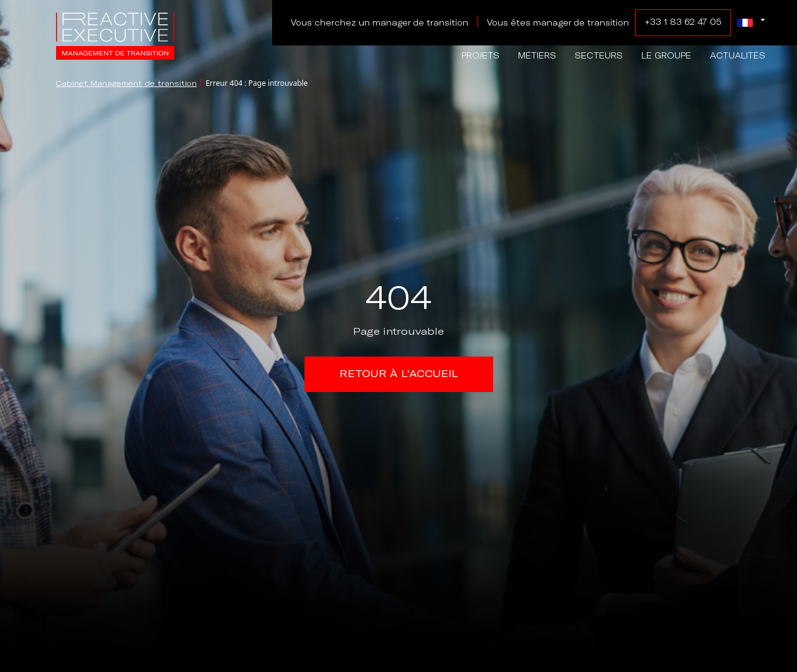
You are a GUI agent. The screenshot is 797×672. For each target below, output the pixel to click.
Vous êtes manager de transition (558, 23)
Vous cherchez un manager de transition (380, 23)
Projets (480, 56)
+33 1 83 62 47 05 (683, 22)
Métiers (537, 56)
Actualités (738, 56)
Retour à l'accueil (399, 374)
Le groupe (666, 56)
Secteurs (599, 56)
